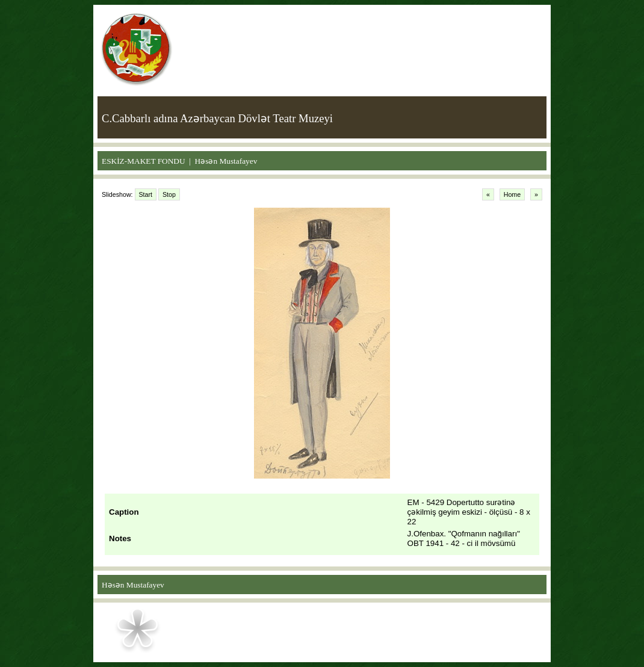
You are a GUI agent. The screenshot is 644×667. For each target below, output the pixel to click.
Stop (169, 194)
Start (146, 194)
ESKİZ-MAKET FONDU (144, 161)
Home (512, 194)
